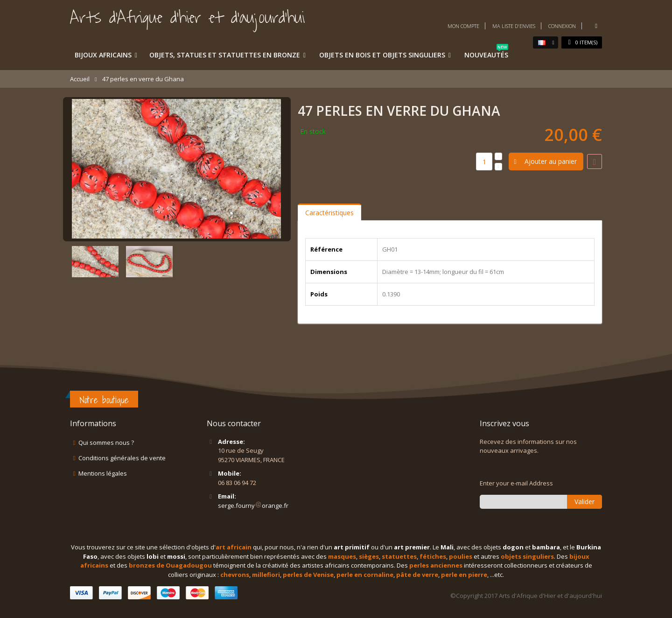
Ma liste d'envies (514, 26)
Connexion (562, 26)
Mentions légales (103, 473)
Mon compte (463, 26)
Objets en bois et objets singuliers (382, 55)
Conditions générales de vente (122, 458)
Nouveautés (486, 53)
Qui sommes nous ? (106, 442)
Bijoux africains (103, 55)
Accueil (80, 79)
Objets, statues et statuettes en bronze (225, 55)
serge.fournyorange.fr (253, 506)
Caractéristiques (329, 213)
